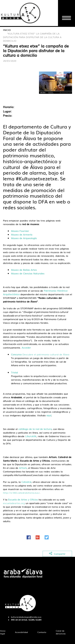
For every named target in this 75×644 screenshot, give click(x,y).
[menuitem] (21, 632)
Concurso (16, 354)
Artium (23, 468)
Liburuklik (31, 436)
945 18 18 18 (17, 620)
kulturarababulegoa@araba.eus (26, 617)
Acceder (26, 348)
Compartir (57, 554)
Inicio (7, 30)
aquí (49, 415)
